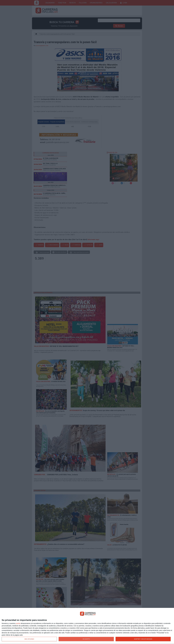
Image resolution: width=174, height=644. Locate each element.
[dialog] (87, 626)
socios (18, 623)
